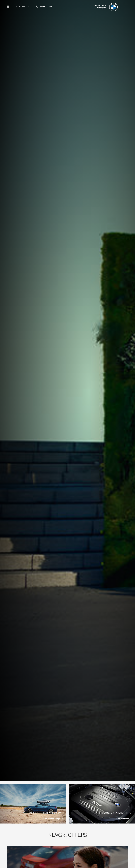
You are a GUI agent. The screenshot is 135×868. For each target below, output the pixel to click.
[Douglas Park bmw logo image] (111, 7)
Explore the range (52, 819)
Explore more (123, 819)
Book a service (22, 7)
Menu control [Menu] (8, 7)
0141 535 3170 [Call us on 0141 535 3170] (46, 7)
